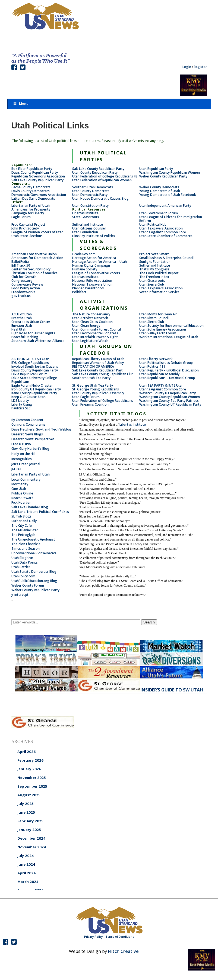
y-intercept (20, 595)
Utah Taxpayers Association (161, 228)
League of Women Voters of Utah (37, 232)
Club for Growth (24, 277)
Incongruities (22, 459)
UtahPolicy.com (23, 576)
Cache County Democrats (31, 187)
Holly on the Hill (23, 454)
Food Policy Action (26, 288)
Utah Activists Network (90, 318)
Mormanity (20, 484)
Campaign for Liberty (28, 213)
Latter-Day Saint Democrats (33, 198)
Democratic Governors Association (39, 195)
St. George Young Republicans (96, 389)
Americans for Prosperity (31, 209)
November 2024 (32, 847)
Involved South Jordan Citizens (35, 366)
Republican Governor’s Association (38, 176)
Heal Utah (19, 329)
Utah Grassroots (152, 281)
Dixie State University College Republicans (34, 380)
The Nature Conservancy (91, 314)
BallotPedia (20, 262)
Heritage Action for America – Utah (99, 262)
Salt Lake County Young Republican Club (103, 374)
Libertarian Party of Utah (31, 206)
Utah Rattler (21, 567)
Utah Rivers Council (154, 318)
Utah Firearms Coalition (90, 404)
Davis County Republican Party (35, 172)
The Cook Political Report (159, 273)
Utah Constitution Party (90, 206)
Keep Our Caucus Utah (29, 397)
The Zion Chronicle (26, 544)
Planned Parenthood (88, 288)
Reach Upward (22, 498)
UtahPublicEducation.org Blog (34, 581)
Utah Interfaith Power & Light (95, 337)
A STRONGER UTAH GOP (30, 359)
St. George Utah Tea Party (93, 385)
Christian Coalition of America (34, 273)
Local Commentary (26, 479)
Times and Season (26, 549)
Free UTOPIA (21, 444)
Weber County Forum (28, 585)
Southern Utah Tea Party (91, 378)
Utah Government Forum (159, 213)
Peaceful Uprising (25, 337)
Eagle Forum (21, 217)
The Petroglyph (23, 535)
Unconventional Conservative (34, 553)
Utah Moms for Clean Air (158, 314)
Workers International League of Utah (169, 337)
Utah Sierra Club (152, 284)
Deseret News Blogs (27, 434)
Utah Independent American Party (165, 206)
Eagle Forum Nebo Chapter (32, 385)
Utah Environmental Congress (95, 333)
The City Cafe (22, 525)
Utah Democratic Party (90, 195)
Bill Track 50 (21, 265)
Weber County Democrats (159, 187)
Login (187, 67)
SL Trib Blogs (21, 516)
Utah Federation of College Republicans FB (105, 176)
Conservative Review (27, 284)
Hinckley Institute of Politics (94, 236)
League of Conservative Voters (96, 273)
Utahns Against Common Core (163, 232)
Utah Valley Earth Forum (158, 333)
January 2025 (29, 830)
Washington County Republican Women (170, 172)
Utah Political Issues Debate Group (166, 363)
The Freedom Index (154, 277)
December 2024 (31, 838)
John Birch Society (25, 228)
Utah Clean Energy (86, 326)
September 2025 (32, 786)
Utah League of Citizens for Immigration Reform (171, 219)
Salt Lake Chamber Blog (30, 507)
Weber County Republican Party (163, 176)
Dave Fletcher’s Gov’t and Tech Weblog (41, 429)
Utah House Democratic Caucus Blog (100, 198)
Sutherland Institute (88, 224)
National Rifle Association (92, 281)
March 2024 (28, 882)
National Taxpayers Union (92, 284)
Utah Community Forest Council (97, 329)
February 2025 (30, 821)
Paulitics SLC (21, 408)
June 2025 (26, 812)
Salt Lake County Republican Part (97, 370)
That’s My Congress (154, 269)
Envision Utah (22, 326)
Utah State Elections (27, 236)
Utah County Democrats (91, 191)
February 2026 (30, 760)
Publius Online (22, 493)
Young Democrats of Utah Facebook (168, 195)
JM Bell (16, 469)
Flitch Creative (123, 951)
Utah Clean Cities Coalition (92, 322)
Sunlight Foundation (155, 262)
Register (200, 67)
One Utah (19, 489)
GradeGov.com (84, 254)
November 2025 (32, 778)
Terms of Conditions (120, 937)
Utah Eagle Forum (86, 397)
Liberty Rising (22, 404)
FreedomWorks (23, 292)
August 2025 (29, 795)
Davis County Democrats (31, 191)
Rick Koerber (21, 502)
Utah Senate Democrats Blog (34, 572)
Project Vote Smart (154, 254)
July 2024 (26, 856)
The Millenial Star (25, 530)
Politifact (79, 292)
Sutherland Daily (24, 521)
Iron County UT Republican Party (36, 389)
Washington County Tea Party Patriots (169, 401)
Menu (21, 104)
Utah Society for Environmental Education (171, 326)
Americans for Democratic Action (37, 258)
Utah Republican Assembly (159, 374)
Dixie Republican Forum (29, 374)
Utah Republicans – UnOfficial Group (167, 378)
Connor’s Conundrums (28, 424)
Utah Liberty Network (156, 359)
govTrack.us (21, 296)
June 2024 (26, 864)
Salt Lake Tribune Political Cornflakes (40, 512)
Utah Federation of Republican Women (102, 180)
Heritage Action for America (94, 258)
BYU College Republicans (30, 363)
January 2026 (29, 769)
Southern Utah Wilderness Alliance (38, 341)
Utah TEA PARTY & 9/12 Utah (161, 385)
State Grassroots (86, 217)
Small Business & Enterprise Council (166, 258)
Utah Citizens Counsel (89, 228)
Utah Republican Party (156, 169)
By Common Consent (27, 420)
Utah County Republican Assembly (98, 393)
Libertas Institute (85, 213)
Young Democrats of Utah (160, 191)
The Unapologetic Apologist (33, 539)
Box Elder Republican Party (32, 169)
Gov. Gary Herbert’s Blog (30, 449)
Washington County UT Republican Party (171, 404)
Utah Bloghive (22, 558)
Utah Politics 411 (152, 366)
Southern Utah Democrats (93, 187)
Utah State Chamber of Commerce (166, 236)
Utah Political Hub (153, 224)
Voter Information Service (159, 292)
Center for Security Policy (31, 269)
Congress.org (22, 281)
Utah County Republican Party (95, 172)
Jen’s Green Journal (26, 464)
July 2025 (26, 804)
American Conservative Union (34, 254)
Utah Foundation (85, 232)
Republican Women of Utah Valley (98, 363)
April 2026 (26, 752)
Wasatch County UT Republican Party (168, 393)
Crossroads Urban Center (31, 322)
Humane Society (85, 269)
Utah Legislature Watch (90, 341)
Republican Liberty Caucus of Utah (98, 359)
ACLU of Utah (22, 314)
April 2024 (26, 873)
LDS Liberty (20, 401)
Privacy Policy (93, 937)
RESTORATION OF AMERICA (93, 366)
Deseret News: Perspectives (33, 439)
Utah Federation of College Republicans (103, 401)
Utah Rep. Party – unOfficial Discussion (169, 370)
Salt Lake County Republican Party (98, 169)
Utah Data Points (25, 562)
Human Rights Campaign (91, 265)
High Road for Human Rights (33, 333)
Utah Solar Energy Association (163, 329)
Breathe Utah (22, 318)
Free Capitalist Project (28, 224)
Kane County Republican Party (34, 393)
